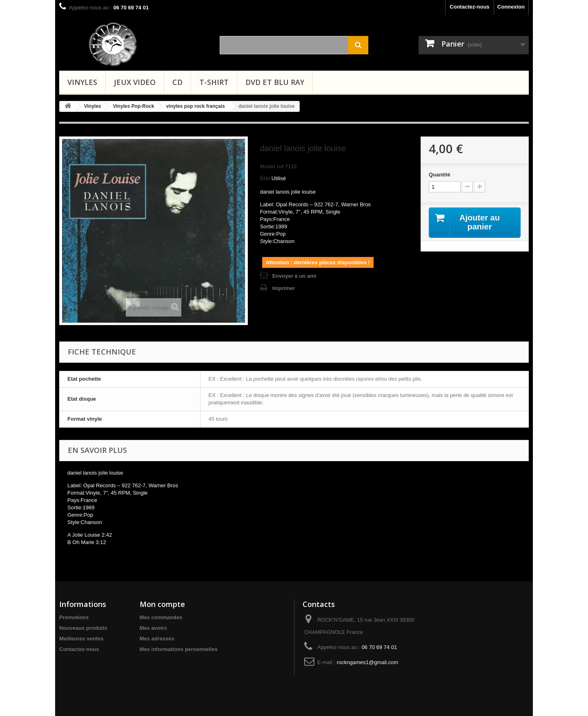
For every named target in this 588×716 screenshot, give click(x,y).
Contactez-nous (470, 7)
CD (177, 82)
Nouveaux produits (83, 628)
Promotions (74, 617)
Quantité (440, 175)
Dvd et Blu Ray (275, 82)
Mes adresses (157, 639)
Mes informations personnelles (179, 649)
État (265, 178)
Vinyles (82, 82)
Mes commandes (161, 617)
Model (268, 166)
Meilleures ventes (81, 639)
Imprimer (284, 288)
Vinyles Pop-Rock (134, 106)
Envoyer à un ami (294, 276)
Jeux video (135, 82)
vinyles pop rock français (196, 106)
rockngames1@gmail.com (367, 662)
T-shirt (214, 82)
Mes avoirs (153, 628)
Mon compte (162, 604)
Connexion (511, 7)
